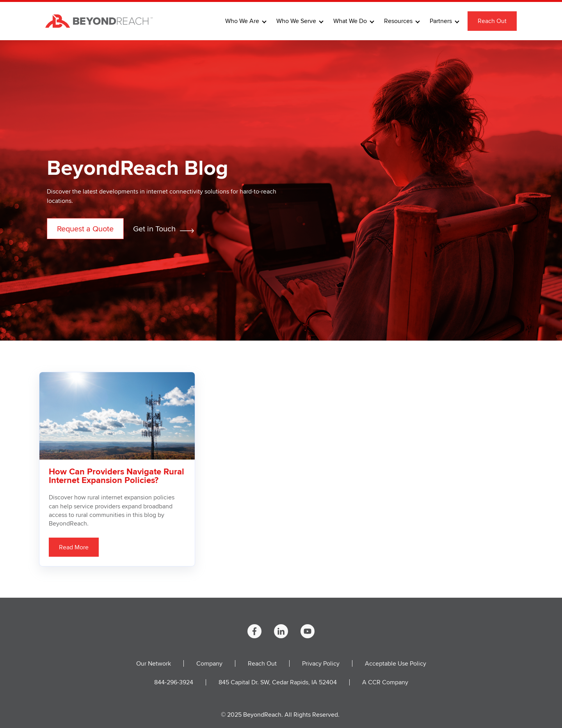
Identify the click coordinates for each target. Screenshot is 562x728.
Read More (74, 547)
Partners (441, 21)
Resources (398, 21)
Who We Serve (296, 21)
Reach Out (492, 21)
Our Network (154, 663)
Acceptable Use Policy (396, 663)
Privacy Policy (321, 663)
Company (209, 663)
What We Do (350, 21)
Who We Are (242, 21)
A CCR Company (385, 682)
